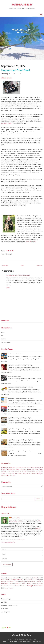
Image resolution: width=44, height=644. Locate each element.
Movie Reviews (35, 469)
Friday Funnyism (7, 469)
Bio (2, 336)
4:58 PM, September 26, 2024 (22, 275)
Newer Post (5, 266)
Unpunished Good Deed (16, 70)
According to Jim (6, 612)
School (28, 471)
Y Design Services (13, 641)
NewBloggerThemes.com (34, 641)
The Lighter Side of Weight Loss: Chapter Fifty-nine (22, 407)
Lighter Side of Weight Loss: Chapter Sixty (19, 429)
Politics (12, 471)
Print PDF (6, 628)
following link (21, 540)
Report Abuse (9, 507)
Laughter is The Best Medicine (9, 605)
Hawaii (18, 469)
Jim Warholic (10, 275)
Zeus (14, 476)
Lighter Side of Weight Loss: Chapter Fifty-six (20, 418)
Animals (3, 467)
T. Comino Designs (6, 599)
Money (29, 469)
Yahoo (12, 476)
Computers (18, 467)
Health (22, 469)
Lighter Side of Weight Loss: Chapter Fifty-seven (21, 398)
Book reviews (9, 467)
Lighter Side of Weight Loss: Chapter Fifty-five (20, 440)
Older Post (39, 266)
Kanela (38, 528)
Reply (8, 288)
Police (8, 471)
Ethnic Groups (30, 467)
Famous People (39, 467)
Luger (25, 469)
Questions (17, 471)
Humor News (5, 609)
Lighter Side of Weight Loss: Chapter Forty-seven (21, 451)
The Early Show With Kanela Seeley (16, 473)
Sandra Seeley (22, 5)
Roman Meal (23, 471)
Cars (14, 467)
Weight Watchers (35, 585)
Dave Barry (24, 467)
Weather (33, 473)
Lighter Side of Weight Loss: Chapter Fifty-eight (21, 365)
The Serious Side (6, 342)
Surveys (3, 473)
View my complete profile (8, 542)
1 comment (18, 74)
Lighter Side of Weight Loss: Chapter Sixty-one (21, 387)
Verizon (28, 473)
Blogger (34, 639)
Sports (37, 471)
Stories (10, 74)
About (3, 332)
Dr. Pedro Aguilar (7, 123)
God (14, 469)
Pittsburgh (4, 471)
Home (22, 266)
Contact (3, 339)
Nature (41, 469)
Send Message (7, 564)
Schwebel (33, 471)
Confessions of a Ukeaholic (16, 354)
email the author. (31, 242)
